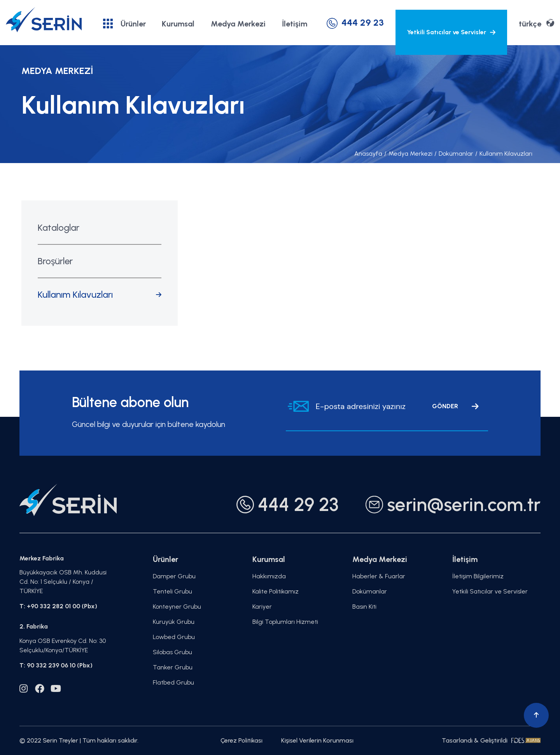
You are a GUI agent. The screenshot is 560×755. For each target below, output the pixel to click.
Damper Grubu (174, 576)
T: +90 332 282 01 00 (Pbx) (58, 606)
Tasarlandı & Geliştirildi (491, 740)
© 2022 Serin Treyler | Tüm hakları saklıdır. (79, 740)
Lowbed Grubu (174, 637)
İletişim (295, 24)
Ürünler (124, 24)
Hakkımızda (269, 576)
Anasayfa (368, 154)
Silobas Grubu (172, 652)
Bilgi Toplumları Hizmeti (285, 622)
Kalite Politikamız (276, 591)
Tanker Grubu (173, 667)
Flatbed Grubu (173, 682)
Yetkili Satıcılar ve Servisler (451, 32)
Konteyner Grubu (177, 607)
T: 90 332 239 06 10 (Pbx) (56, 665)
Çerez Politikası (241, 740)
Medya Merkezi (238, 24)
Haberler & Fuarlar (379, 576)
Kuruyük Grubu (174, 622)
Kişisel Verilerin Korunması (317, 740)
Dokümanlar (454, 154)
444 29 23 (355, 22)
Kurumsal (178, 24)
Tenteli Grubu (172, 591)
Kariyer (262, 607)
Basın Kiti (364, 607)
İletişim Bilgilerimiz (478, 576)
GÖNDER (455, 406)
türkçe (536, 23)
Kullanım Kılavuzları (504, 154)
